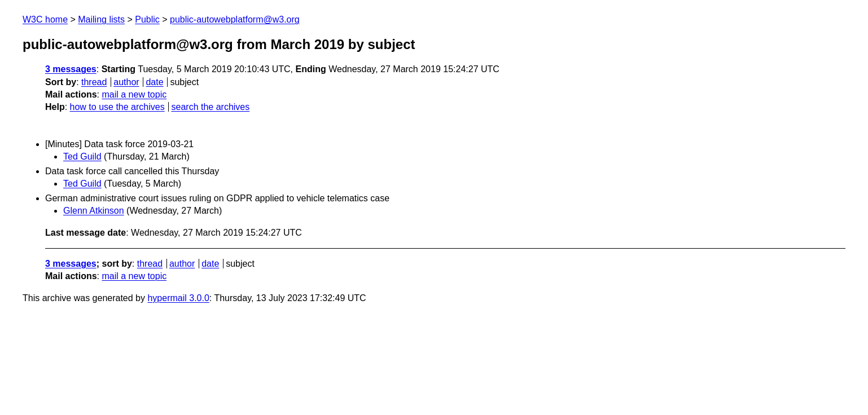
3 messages (71, 69)
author (126, 82)
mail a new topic (134, 94)
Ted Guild (82, 156)
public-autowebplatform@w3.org (235, 19)
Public (147, 19)
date (154, 82)
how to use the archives (117, 107)
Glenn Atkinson (94, 211)
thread (94, 82)
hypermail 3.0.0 (178, 298)
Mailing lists (101, 19)
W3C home (45, 19)
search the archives (211, 107)
